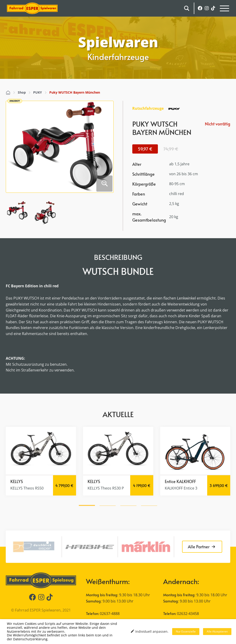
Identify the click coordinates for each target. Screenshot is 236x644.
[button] (87, 505)
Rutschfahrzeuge (148, 108)
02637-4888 (110, 614)
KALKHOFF (186, 481)
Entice (170, 481)
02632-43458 (188, 614)
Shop (22, 92)
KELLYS (17, 481)
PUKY (38, 92)
